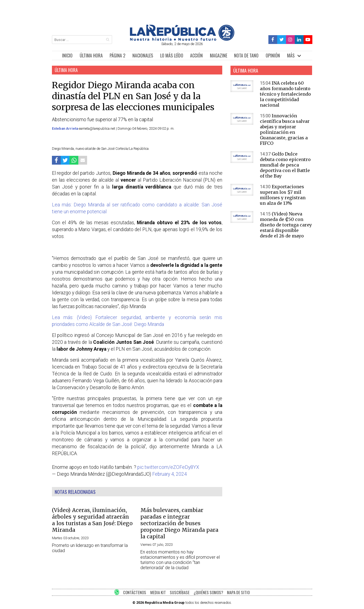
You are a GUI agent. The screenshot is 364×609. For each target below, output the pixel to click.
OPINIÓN (273, 56)
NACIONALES (143, 56)
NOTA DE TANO (246, 56)
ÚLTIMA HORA (91, 56)
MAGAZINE (219, 56)
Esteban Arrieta (65, 128)
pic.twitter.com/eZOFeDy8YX (168, 467)
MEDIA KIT (158, 592)
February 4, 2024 (170, 474)
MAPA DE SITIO (238, 592)
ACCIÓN (196, 56)
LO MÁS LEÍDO (172, 56)
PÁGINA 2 (117, 56)
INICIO (67, 56)
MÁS (291, 56)
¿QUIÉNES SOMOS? (208, 592)
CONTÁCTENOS (135, 592)
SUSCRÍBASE (180, 592)
